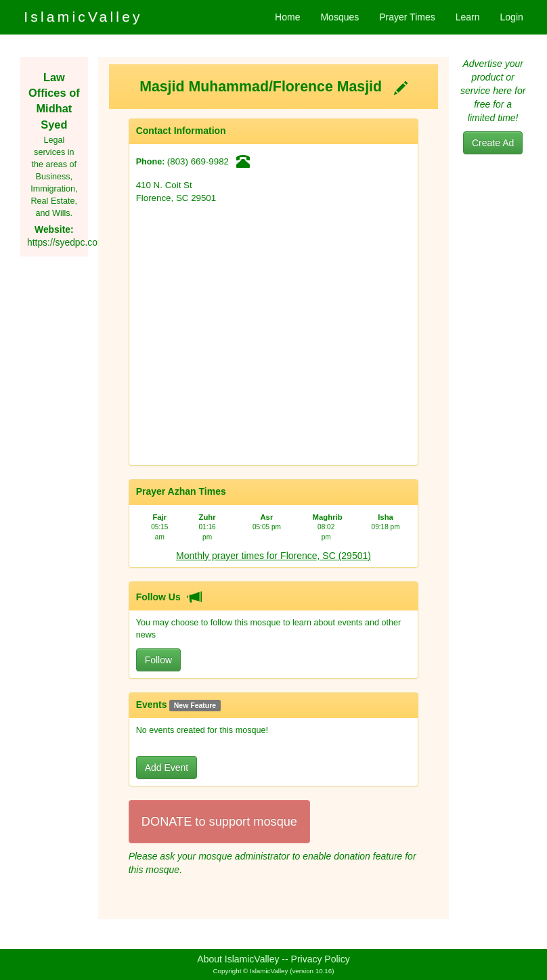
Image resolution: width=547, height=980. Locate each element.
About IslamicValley (238, 959)
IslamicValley (83, 17)
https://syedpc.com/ (67, 242)
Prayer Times (407, 17)
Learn (468, 17)
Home (287, 17)
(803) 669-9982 (198, 161)
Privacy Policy (321, 959)
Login (512, 17)
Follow (158, 660)
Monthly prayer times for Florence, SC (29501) (273, 556)
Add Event (167, 767)
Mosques (340, 17)
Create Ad (493, 143)
